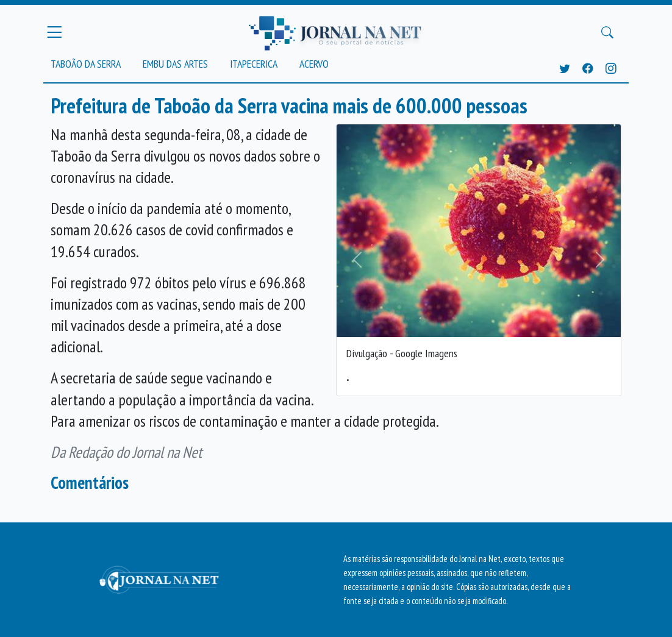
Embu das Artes (175, 64)
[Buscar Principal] (607, 32)
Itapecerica (254, 64)
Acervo (314, 64)
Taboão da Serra (86, 64)
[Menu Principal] (54, 32)
